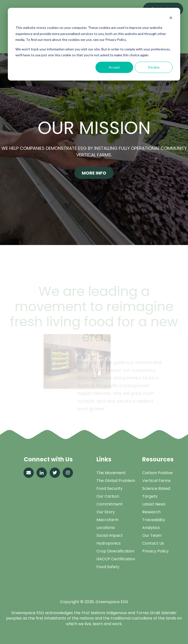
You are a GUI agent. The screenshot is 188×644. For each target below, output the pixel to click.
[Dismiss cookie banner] (171, 18)
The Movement (111, 473)
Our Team (152, 535)
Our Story (106, 512)
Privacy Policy (155, 551)
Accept (114, 67)
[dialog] (94, 44)
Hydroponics (109, 543)
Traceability (154, 520)
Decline (154, 67)
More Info (94, 173)
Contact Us (153, 543)
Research (151, 512)
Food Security (110, 488)
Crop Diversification (115, 551)
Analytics (151, 528)
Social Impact (110, 535)
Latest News (154, 504)
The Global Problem (116, 481)
